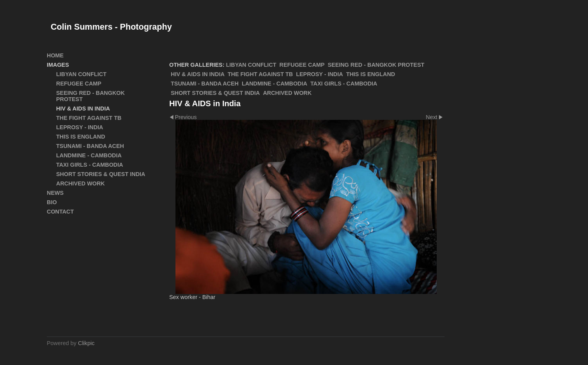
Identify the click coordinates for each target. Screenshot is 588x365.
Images (58, 65)
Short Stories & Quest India (215, 93)
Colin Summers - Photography (111, 27)
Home (55, 55)
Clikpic (86, 343)
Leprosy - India (319, 74)
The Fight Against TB (260, 74)
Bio (52, 202)
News (55, 193)
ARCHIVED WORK (287, 93)
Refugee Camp (302, 65)
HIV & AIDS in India (198, 74)
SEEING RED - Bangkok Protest (376, 65)
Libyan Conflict (251, 65)
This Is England (371, 74)
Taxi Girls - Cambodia (344, 84)
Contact (60, 212)
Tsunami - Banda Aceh (205, 84)
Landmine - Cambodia (275, 84)
